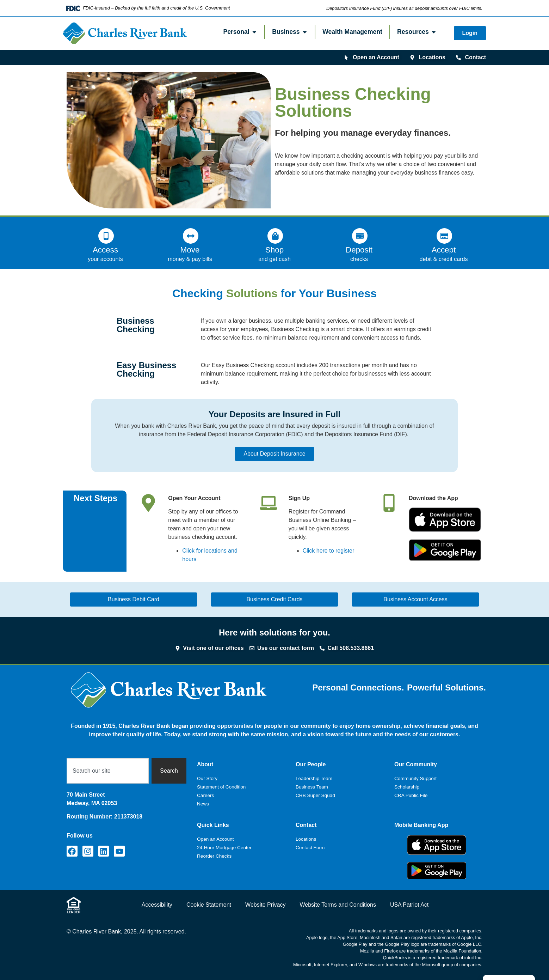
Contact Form (310, 848)
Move (190, 250)
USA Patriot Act (409, 905)
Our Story (207, 778)
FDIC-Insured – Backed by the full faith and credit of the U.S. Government (156, 8)
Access (105, 250)
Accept (444, 250)
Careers (205, 795)
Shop (274, 250)
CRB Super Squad (315, 795)
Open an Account (215, 839)
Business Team (312, 787)
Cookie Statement (209, 905)
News (203, 804)
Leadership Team (314, 778)
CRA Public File (411, 795)
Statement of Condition (221, 787)
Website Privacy (265, 905)
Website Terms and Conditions (338, 905)
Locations (306, 839)
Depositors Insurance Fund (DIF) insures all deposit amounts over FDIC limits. (404, 8)
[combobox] (108, 771)
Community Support (415, 778)
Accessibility (157, 905)
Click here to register (329, 551)
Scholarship (407, 787)
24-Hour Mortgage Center (224, 848)
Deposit (359, 250)
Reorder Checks (214, 856)
